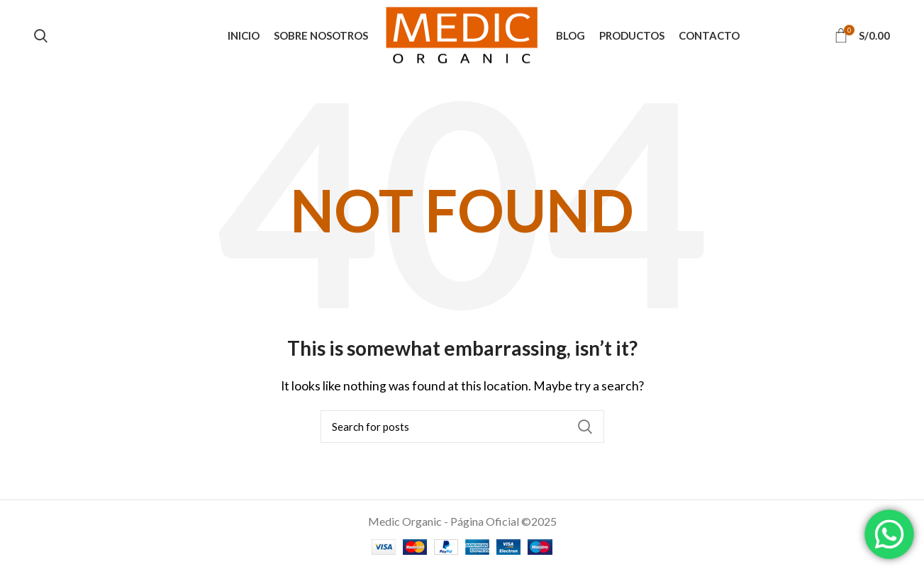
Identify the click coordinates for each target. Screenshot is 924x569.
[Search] (462, 427)
